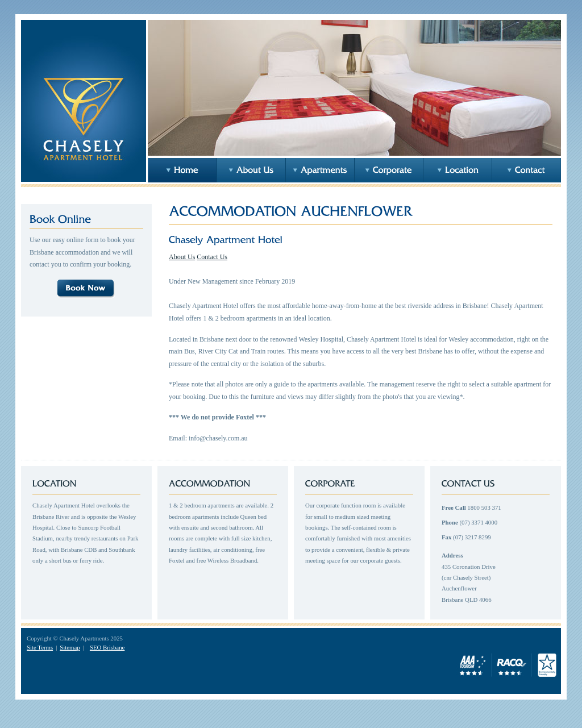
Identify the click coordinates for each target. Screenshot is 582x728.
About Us (182, 257)
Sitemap (70, 647)
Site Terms (40, 647)
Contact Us (212, 257)
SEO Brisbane (107, 647)
